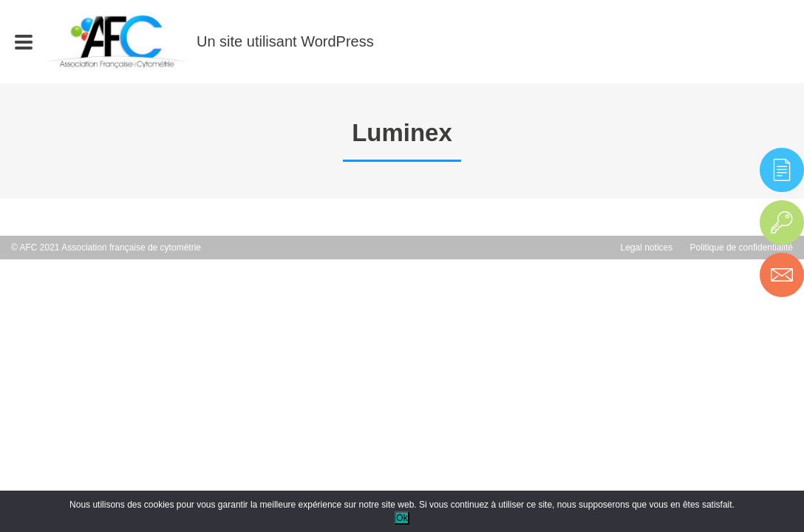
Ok (402, 518)
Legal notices (647, 248)
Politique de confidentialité (742, 248)
